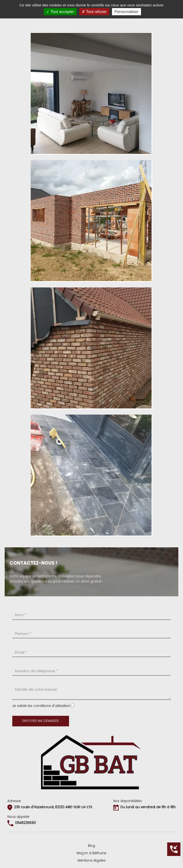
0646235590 (25, 823)
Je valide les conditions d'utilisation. (42, 706)
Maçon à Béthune (91, 853)
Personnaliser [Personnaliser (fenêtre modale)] (127, 12)
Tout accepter (60, 12)
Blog (91, 846)
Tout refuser (94, 12)
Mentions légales (92, 861)
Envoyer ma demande (41, 721)
